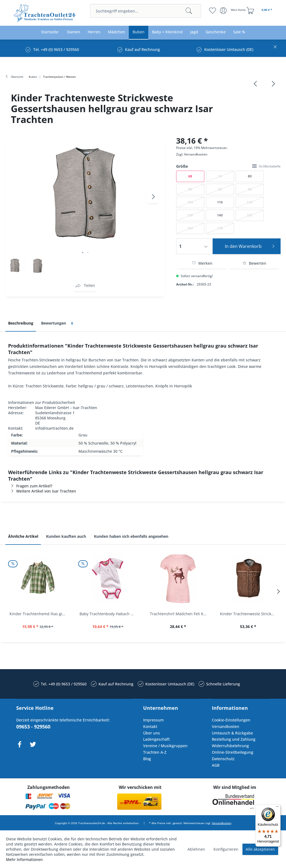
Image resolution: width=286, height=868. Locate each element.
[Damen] (74, 32)
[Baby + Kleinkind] (167, 32)
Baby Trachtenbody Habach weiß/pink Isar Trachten (109, 614)
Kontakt (150, 726)
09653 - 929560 (33, 727)
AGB (216, 765)
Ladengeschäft (156, 739)
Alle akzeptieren (260, 849)
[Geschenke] (216, 32)
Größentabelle (266, 166)
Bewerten (254, 263)
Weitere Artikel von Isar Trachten (42, 491)
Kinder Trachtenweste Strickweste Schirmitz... (250, 614)
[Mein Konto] (233, 11)
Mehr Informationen (24, 859)
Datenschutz (223, 759)
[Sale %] (239, 32)
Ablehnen (196, 849)
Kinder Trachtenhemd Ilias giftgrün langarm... (39, 614)
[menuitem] (146, 11)
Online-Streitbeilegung (233, 752)
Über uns (152, 733)
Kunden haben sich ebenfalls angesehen (131, 536)
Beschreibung (21, 323)
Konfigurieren (226, 849)
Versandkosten (196, 154)
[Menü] (277, 808)
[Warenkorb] (260, 11)
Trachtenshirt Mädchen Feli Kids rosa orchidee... (180, 614)
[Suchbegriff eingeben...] (146, 11)
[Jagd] (194, 32)
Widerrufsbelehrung (230, 746)
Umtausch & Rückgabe (232, 733)
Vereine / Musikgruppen (165, 746)
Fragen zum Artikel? (30, 486)
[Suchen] (189, 11)
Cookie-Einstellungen (231, 720)
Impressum (153, 720)
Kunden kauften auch (66, 536)
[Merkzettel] (213, 11)
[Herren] (94, 32)
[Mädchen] (116, 32)
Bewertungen (58, 323)
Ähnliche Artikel (23, 536)
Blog (147, 759)
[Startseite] (50, 32)
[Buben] (139, 32)
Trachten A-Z (155, 752)
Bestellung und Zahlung (234, 739)
